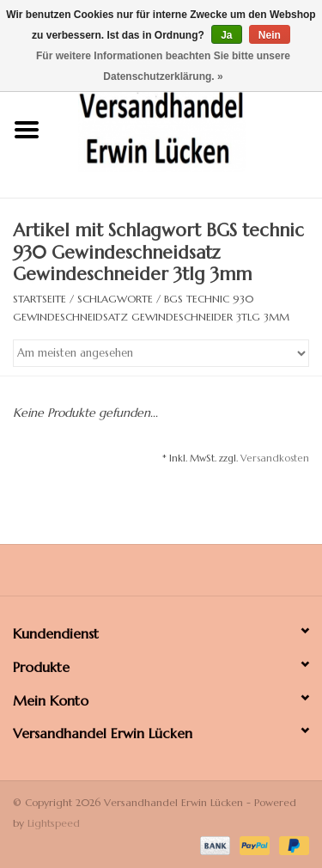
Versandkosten (275, 458)
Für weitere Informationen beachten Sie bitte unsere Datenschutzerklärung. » (163, 66)
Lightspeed (54, 823)
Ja (226, 35)
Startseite (39, 299)
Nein (270, 35)
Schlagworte (115, 299)
